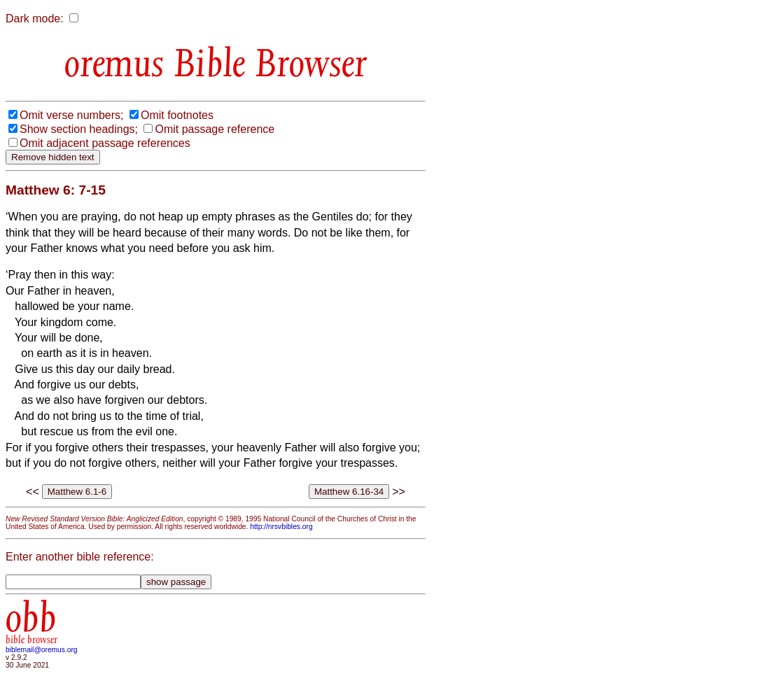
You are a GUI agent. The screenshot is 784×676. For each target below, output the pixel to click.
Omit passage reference (215, 129)
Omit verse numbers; (71, 115)
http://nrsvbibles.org (281, 527)
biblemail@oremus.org (42, 650)
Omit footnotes (177, 115)
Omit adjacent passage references (105, 143)
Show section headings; (79, 129)
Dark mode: (35, 19)
